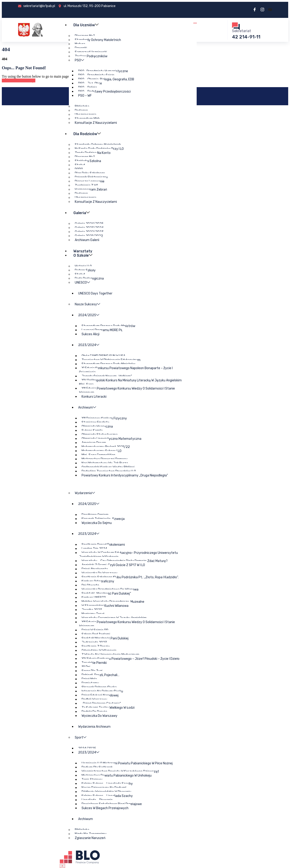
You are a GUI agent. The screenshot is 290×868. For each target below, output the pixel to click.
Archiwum (87, 408)
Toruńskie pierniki (94, 663)
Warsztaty (83, 251)
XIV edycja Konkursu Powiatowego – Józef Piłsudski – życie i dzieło (130, 659)
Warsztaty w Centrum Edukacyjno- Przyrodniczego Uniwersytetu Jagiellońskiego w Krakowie (128, 555)
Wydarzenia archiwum (94, 727)
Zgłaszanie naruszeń (90, 838)
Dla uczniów (86, 25)
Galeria (82, 213)
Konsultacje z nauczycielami (96, 123)
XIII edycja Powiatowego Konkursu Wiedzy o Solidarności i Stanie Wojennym (127, 391)
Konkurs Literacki (94, 397)
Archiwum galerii (87, 240)
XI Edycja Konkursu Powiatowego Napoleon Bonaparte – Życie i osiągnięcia (126, 370)
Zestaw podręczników (91, 56)
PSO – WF (85, 96)
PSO (79, 60)
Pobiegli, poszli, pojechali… (100, 675)
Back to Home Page (19, 80)
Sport (80, 738)
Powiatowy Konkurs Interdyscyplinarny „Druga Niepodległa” (124, 475)
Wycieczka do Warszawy (99, 716)
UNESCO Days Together (95, 293)
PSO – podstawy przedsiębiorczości (104, 92)
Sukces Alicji (90, 334)
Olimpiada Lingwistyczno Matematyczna (111, 439)
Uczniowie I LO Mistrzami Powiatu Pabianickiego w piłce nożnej (127, 763)
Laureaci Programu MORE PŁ (102, 330)
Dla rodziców (87, 134)
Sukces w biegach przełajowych (105, 808)
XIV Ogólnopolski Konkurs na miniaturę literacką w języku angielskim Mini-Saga (130, 382)
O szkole (83, 255)
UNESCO (82, 283)
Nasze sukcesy (87, 304)
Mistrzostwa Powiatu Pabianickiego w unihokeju (116, 776)
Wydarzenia (85, 493)
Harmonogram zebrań (91, 190)
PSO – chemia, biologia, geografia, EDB (106, 79)
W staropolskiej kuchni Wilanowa (105, 606)
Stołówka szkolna (88, 161)
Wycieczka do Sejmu (96, 523)
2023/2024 (88, 345)
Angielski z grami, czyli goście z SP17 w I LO (113, 565)
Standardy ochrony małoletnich (98, 40)
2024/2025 (88, 315)
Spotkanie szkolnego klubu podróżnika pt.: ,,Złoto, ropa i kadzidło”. (130, 577)
